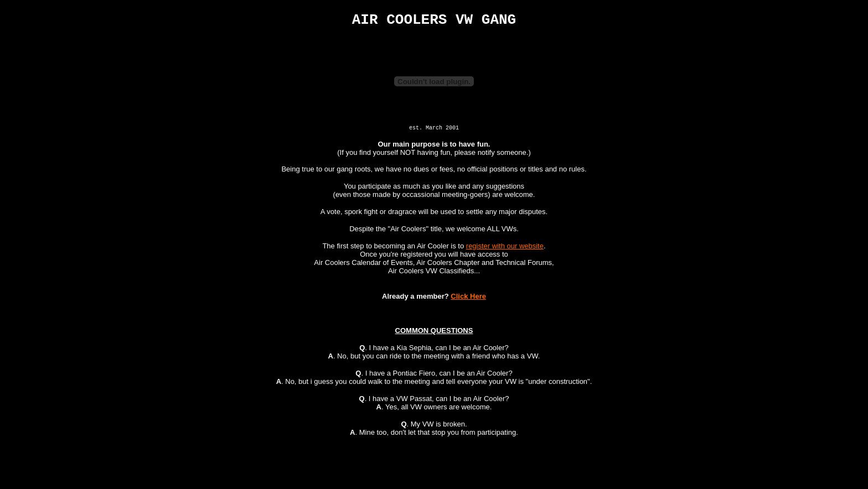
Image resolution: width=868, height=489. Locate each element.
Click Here (468, 299)
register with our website (505, 249)
